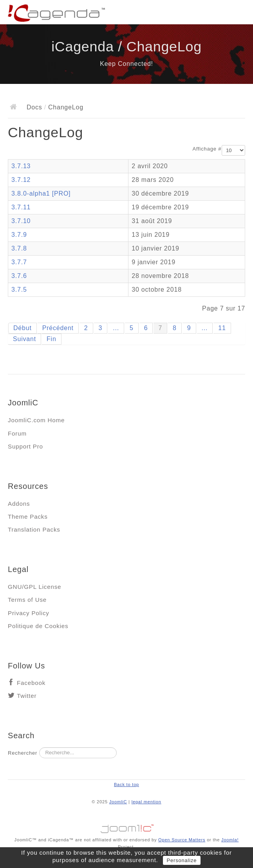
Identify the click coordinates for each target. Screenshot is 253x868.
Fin (52, 339)
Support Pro (25, 446)
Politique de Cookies (38, 626)
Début (23, 328)
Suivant (24, 339)
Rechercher (23, 753)
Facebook (31, 683)
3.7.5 (19, 290)
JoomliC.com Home (36, 420)
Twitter (27, 696)
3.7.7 (19, 262)
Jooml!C (127, 827)
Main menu (239, 14)
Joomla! (230, 840)
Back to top (127, 784)
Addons (19, 504)
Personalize (182, 860)
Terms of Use (27, 600)
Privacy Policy (29, 613)
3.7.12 (21, 180)
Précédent (58, 328)
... (116, 328)
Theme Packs (28, 517)
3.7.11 (21, 207)
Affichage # (207, 149)
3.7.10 (21, 221)
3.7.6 (19, 276)
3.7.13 (21, 166)
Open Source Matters (182, 840)
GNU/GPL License (34, 587)
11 (222, 328)
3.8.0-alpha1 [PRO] (41, 193)
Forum (17, 433)
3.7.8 (19, 248)
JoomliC (118, 802)
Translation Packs (34, 529)
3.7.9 (19, 235)
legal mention (146, 802)
